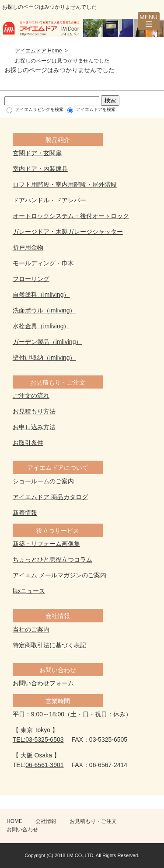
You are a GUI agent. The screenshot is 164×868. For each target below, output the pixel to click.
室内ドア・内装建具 (40, 169)
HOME (14, 821)
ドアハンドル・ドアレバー (49, 200)
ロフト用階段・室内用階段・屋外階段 (65, 184)
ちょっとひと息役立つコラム (52, 559)
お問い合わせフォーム (43, 683)
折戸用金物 (28, 247)
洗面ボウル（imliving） (44, 310)
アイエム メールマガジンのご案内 (59, 575)
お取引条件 (28, 443)
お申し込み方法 (34, 427)
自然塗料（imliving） (41, 295)
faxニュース (29, 591)
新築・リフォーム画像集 (46, 544)
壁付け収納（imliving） (44, 358)
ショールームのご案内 (43, 481)
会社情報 (46, 821)
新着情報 (25, 513)
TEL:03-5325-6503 (38, 740)
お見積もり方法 (34, 411)
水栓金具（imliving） (41, 326)
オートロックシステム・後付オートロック (71, 216)
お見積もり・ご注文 (93, 821)
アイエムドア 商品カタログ (50, 497)
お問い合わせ (22, 830)
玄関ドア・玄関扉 (37, 153)
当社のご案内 (31, 629)
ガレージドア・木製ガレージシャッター (68, 232)
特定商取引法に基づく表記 (49, 645)
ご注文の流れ (31, 396)
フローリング (31, 279)
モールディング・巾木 (43, 263)
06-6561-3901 (44, 765)
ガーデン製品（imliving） (47, 342)
